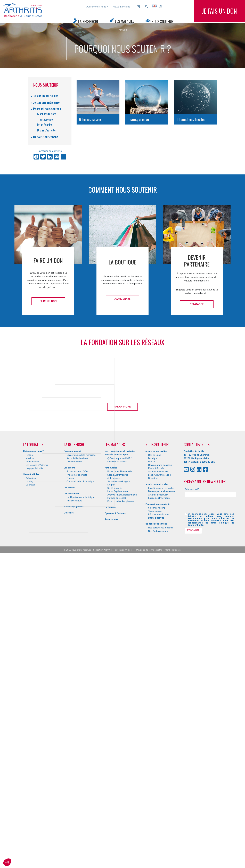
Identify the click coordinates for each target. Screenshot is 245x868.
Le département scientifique (80, 812)
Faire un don (48, 301)
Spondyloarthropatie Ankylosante (118, 791)
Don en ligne (155, 770)
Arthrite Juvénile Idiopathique (122, 809)
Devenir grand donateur (160, 780)
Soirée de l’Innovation (159, 813)
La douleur (110, 822)
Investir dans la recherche (161, 803)
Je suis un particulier (46, 96)
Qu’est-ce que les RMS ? (120, 773)
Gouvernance (32, 776)
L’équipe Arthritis (34, 783)
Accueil (122, 30)
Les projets (70, 782)
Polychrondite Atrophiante (120, 816)
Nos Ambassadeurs (158, 846)
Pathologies (111, 782)
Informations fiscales (158, 829)
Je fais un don (219, 14)
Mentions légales (173, 864)
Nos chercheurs (74, 815)
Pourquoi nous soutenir (47, 109)
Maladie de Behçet (117, 813)
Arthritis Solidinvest (158, 786)
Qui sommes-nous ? (97, 7)
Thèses (70, 793)
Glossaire (69, 827)
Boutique (153, 773)
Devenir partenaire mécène (162, 806)
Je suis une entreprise (46, 102)
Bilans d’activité (46, 130)
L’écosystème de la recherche (81, 770)
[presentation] (210, 821)
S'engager (197, 304)
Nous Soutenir (163, 21)
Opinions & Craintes (115, 828)
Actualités (31, 793)
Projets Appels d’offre (77, 786)
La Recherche (88, 21)
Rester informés (156, 783)
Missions (30, 773)
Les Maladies (125, 21)
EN (157, 6)
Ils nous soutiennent (46, 137)
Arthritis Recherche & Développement (77, 775)
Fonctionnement (72, 766)
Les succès (69, 802)
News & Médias (121, 7)
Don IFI (152, 776)
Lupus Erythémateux (118, 806)
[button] (7, 862)
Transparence (45, 119)
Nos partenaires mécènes (161, 842)
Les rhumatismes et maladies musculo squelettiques (120, 767)
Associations (111, 834)
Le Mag (29, 796)
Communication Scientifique (80, 796)
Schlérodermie (115, 803)
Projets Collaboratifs (77, 790)
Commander (122, 299)
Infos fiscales (45, 125)
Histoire (30, 770)
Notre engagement (74, 821)
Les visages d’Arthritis (37, 780)
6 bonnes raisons (47, 114)
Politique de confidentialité (149, 864)
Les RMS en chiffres (117, 776)
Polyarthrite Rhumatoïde (120, 786)
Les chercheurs (72, 808)
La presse (30, 799)
